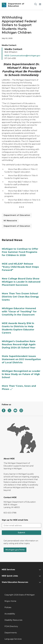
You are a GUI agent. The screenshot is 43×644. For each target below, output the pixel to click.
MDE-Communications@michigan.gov (22, 56)
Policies (8, 607)
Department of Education (17, 215)
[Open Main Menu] (40, 4)
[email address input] (21, 525)
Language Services (13, 639)
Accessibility (10, 614)
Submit (21, 533)
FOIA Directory (11, 626)
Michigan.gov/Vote (15, 550)
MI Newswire (10, 221)
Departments (11, 633)
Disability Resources (13, 620)
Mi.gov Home (10, 601)
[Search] (36, 4)
